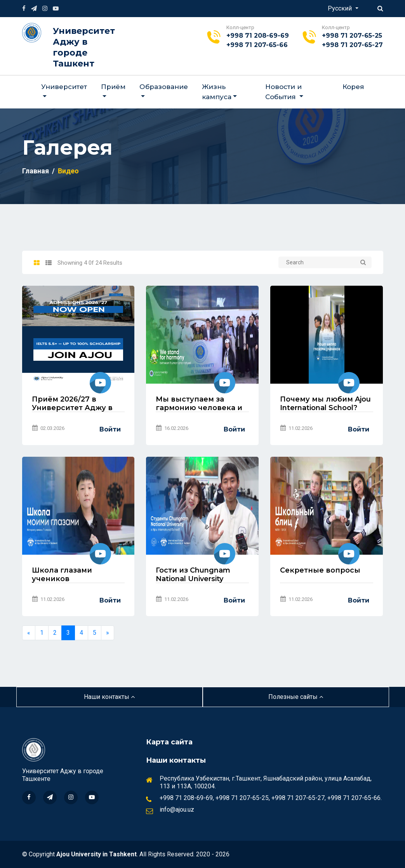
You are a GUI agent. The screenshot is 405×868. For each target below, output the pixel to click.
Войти (110, 429)
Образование (164, 87)
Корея (353, 87)
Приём (113, 87)
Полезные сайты (296, 697)
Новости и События (283, 92)
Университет (64, 87)
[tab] (37, 263)
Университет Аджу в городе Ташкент (84, 47)
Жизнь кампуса (217, 92)
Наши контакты (109, 697)
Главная (36, 171)
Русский (341, 8)
